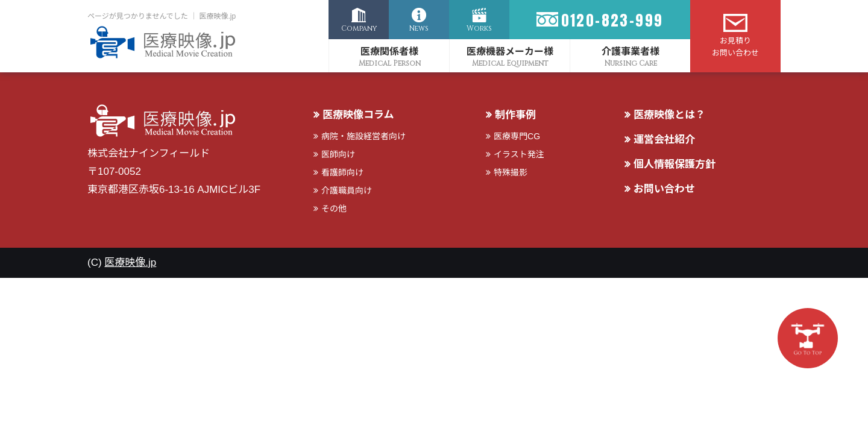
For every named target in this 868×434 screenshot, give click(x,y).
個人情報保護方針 (675, 164)
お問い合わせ (664, 189)
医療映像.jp (130, 263)
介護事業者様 (631, 52)
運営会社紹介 (664, 140)
